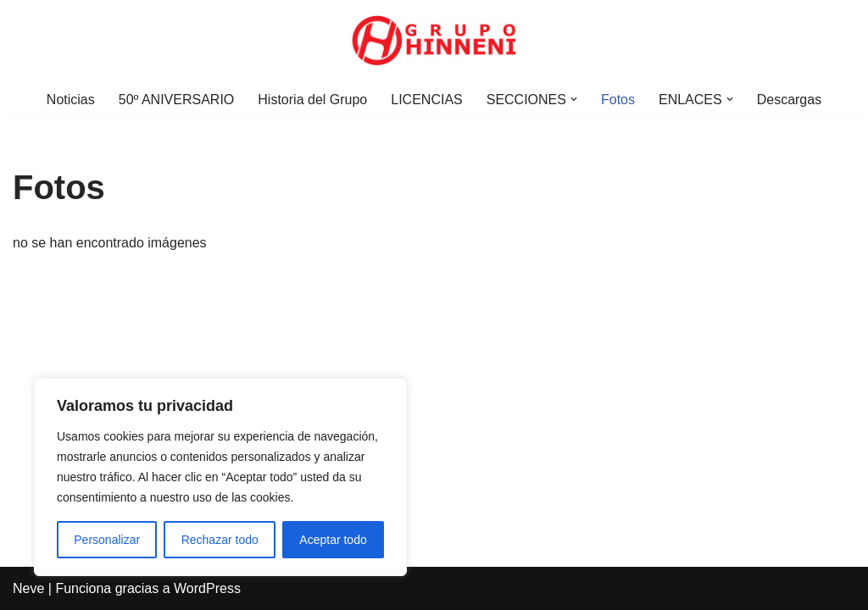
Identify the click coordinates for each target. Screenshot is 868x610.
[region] (220, 477)
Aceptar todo (333, 540)
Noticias (71, 100)
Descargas (789, 100)
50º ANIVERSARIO (177, 100)
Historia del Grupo (312, 100)
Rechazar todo (220, 540)
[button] (574, 99)
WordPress (207, 588)
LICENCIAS (426, 100)
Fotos (618, 100)
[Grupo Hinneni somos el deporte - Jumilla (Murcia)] (434, 41)
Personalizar (107, 540)
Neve (28, 588)
